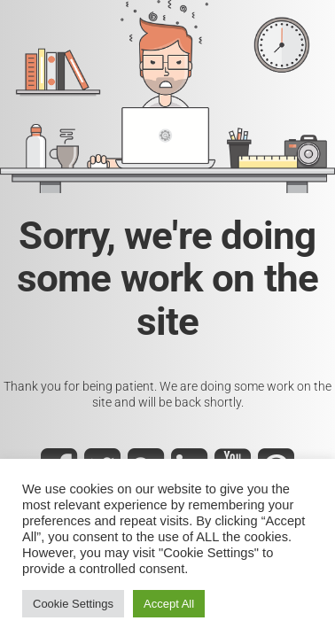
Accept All (169, 604)
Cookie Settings (73, 604)
